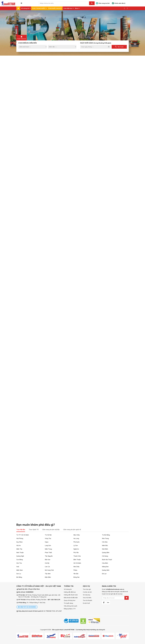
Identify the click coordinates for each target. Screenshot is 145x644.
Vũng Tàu (48, 538)
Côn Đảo (105, 542)
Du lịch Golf (86, 603)
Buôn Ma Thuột (107, 559)
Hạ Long (76, 538)
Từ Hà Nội (48, 535)
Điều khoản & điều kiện (71, 597)
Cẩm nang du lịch (103, 3)
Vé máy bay (87, 594)
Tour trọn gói (87, 589)
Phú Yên (76, 552)
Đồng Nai (76, 577)
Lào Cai (47, 566)
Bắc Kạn (48, 559)
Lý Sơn (76, 545)
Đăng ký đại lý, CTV (70, 608)
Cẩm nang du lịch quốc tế (72, 529)
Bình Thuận (77, 559)
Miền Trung (48, 549)
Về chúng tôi (25, 8)
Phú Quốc (76, 542)
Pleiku (75, 570)
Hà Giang (105, 556)
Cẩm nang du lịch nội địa (51, 529)
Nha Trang (105, 538)
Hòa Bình (105, 563)
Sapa (47, 542)
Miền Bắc (105, 545)
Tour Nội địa (21, 529)
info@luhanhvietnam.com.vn (115, 589)
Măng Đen (105, 566)
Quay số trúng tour (70, 600)
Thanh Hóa (77, 556)
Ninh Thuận (20, 552)
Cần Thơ (19, 563)
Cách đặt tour (68, 8)
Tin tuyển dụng (68, 603)
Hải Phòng (20, 538)
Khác (76, 8)
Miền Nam (20, 570)
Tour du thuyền (88, 600)
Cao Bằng (20, 559)
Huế (18, 566)
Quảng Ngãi (20, 556)
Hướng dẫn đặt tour (70, 592)
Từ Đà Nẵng (106, 535)
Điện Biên (48, 577)
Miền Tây (19, 549)
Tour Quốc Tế (34, 529)
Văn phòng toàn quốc (71, 606)
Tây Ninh (48, 573)
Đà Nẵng (19, 577)
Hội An (19, 545)
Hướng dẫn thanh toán (71, 594)
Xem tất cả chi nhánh (27, 607)
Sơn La (19, 573)
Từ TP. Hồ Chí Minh (23, 535)
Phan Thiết (48, 552)
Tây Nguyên (49, 556)
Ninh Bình (105, 549)
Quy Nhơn (19, 542)
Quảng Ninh (106, 570)
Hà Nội (47, 563)
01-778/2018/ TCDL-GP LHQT (53, 611)
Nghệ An (76, 549)
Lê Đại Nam (36, 589)
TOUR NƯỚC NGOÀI (54, 8)
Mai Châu (76, 566)
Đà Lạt (104, 573)
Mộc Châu (77, 535)
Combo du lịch (87, 592)
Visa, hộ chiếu (87, 597)
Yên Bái (76, 573)
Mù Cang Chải (49, 570)
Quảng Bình (106, 552)
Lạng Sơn (48, 545)
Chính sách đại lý (119, 3)
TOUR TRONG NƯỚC (39, 8)
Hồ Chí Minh (77, 563)
